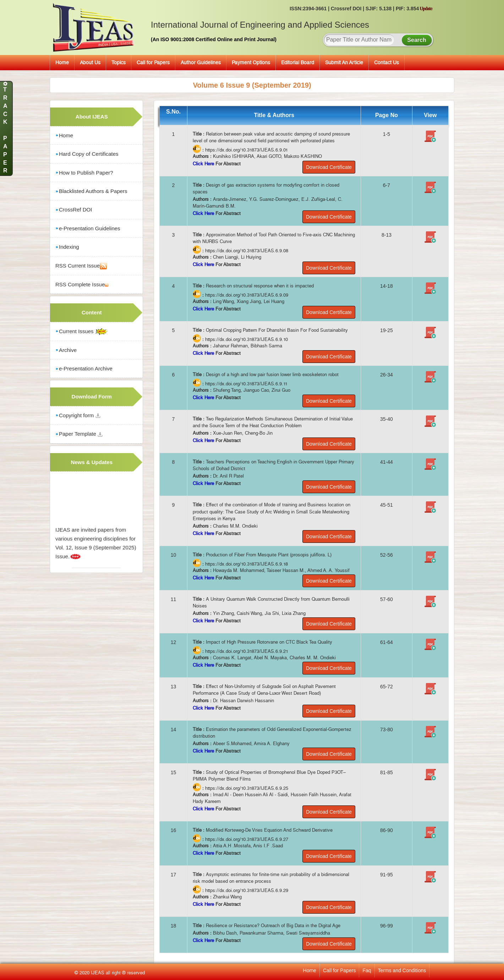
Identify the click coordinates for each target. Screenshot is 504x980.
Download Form (92, 397)
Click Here (204, 164)
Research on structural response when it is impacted (260, 286)
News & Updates (92, 462)
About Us (90, 62)
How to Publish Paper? (84, 173)
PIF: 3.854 (414, 9)
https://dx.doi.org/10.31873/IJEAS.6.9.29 (247, 890)
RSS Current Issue (81, 266)
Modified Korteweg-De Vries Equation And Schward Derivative (269, 830)
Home (62, 62)
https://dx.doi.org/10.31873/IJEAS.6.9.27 (247, 839)
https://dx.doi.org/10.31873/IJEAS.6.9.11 (246, 384)
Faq (367, 970)
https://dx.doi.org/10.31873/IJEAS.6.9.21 (247, 651)
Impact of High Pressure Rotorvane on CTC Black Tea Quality (269, 642)
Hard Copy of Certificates (87, 154)
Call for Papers (153, 62)
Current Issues (82, 332)
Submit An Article (344, 62)
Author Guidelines (201, 62)
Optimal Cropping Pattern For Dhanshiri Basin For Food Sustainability (277, 330)
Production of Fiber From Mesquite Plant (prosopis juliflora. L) (269, 555)
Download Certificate (329, 167)
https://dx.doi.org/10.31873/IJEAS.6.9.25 (247, 788)
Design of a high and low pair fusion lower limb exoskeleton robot (272, 375)
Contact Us (387, 62)
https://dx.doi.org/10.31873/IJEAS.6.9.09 (247, 295)
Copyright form (78, 415)
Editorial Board (298, 62)
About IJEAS (92, 117)
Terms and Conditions (402, 970)
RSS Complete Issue (82, 284)
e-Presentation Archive (84, 368)
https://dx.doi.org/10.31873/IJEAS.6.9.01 (246, 150)
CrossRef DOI (74, 210)
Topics (119, 62)
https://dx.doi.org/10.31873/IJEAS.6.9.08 (247, 251)
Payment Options (251, 62)
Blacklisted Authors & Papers (91, 191)
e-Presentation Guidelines (88, 228)
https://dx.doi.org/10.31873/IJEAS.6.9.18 (246, 564)
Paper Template (79, 434)
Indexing (67, 247)
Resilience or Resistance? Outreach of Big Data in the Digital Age (273, 926)
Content (92, 312)
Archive (66, 350)
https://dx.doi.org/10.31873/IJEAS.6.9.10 (246, 339)
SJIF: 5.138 (379, 9)
